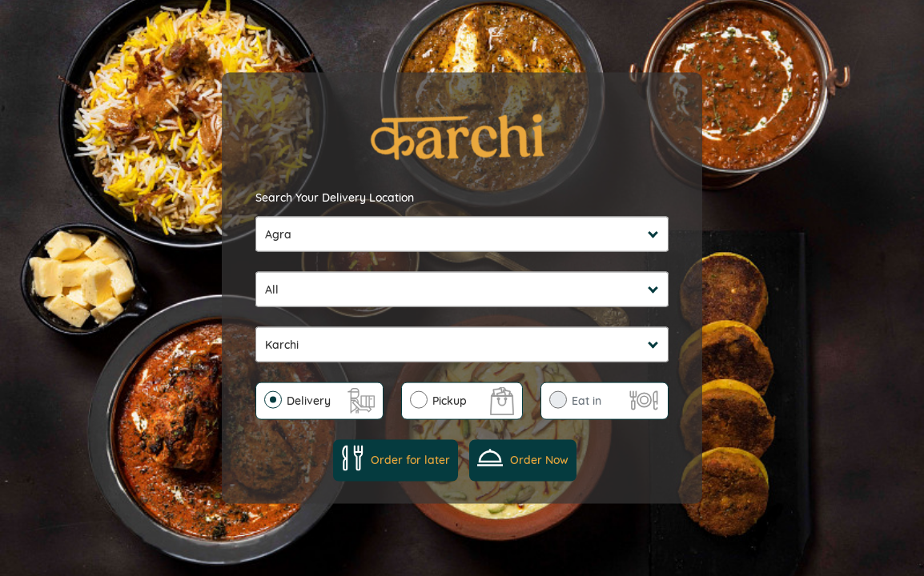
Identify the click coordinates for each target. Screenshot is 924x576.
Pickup (450, 400)
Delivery (309, 400)
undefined (462, 289)
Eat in (587, 400)
